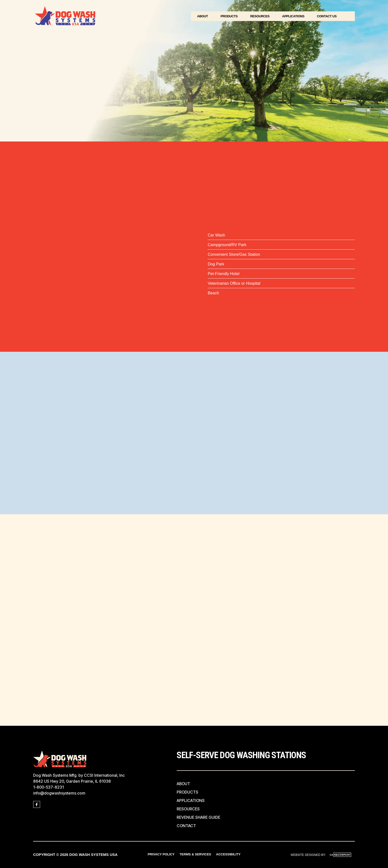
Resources (260, 16)
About (203, 16)
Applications (293, 16)
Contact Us (327, 16)
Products (229, 16)
